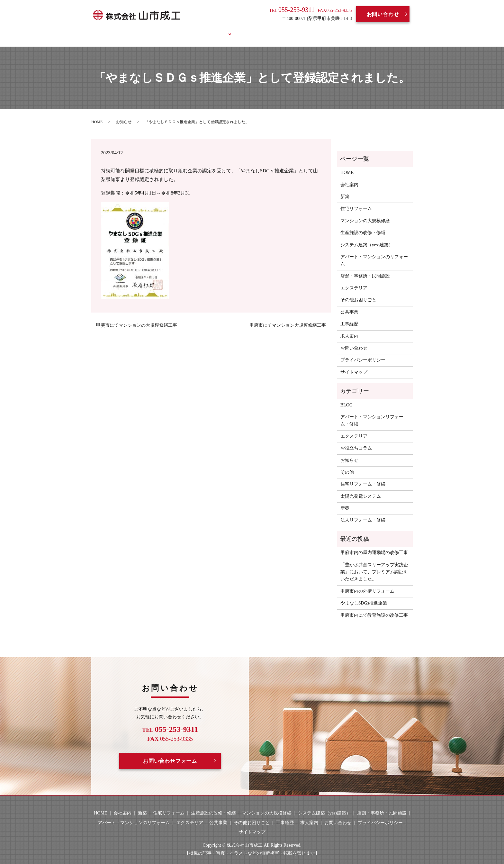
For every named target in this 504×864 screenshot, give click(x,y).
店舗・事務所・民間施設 (365, 268)
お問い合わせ (383, 14)
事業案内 (213, 30)
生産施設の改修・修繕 (363, 225)
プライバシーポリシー (363, 353)
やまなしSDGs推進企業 (364, 596)
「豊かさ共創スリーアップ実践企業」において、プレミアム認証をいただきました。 (374, 564)
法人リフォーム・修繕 (363, 513)
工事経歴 (245, 30)
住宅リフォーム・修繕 (363, 477)
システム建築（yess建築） (367, 237)
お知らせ (124, 114)
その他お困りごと (358, 292)
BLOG (305, 30)
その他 (347, 465)
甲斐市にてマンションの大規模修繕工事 (137, 318)
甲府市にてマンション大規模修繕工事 (288, 318)
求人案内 (277, 30)
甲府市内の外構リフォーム (367, 583)
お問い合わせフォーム (170, 753)
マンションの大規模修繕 (365, 213)
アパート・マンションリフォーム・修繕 (372, 413)
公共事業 (349, 304)
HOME (152, 30)
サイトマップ (354, 364)
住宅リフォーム (356, 201)
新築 (345, 189)
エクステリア (354, 281)
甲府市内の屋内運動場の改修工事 (374, 545)
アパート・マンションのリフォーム (374, 253)
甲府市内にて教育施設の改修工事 (374, 608)
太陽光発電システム (361, 489)
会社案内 (181, 30)
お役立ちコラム (342, 30)
